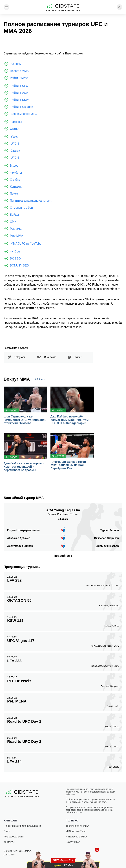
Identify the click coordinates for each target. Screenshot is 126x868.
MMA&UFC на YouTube (26, 244)
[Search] (120, 7)
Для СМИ (9, 855)
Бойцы (14, 215)
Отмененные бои (21, 208)
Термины (16, 122)
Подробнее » (63, 556)
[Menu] (6, 7)
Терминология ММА (77, 826)
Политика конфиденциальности (31, 201)
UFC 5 (15, 158)
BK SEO (15, 259)
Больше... (39, 379)
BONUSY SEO (19, 266)
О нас (7, 831)
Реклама (16, 229)
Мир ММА (16, 236)
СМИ (13, 222)
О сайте (15, 180)
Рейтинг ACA (19, 93)
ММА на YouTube (76, 831)
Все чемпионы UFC (24, 114)
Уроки (15, 137)
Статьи (15, 129)
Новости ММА (19, 71)
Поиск (14, 194)
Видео (14, 166)
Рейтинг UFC (19, 86)
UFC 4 (15, 144)
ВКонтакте (50, 357)
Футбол (15, 252)
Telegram (20, 357)
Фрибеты (16, 173)
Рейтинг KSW (20, 100)
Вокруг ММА (73, 842)
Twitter (78, 357)
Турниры (16, 64)
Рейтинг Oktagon (22, 107)
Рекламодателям (14, 837)
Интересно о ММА (76, 837)
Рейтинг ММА (19, 78)
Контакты (16, 187)
